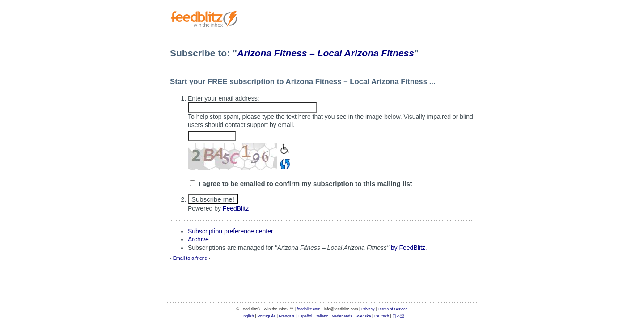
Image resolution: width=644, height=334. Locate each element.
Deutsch (382, 316)
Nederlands (342, 316)
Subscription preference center (231, 231)
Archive (198, 239)
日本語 (398, 316)
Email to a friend (190, 258)
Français (287, 316)
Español (305, 316)
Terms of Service (393, 309)
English (247, 316)
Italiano (322, 316)
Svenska (363, 316)
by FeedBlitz (408, 248)
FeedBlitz (236, 208)
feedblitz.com (309, 309)
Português (266, 316)
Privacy (368, 309)
